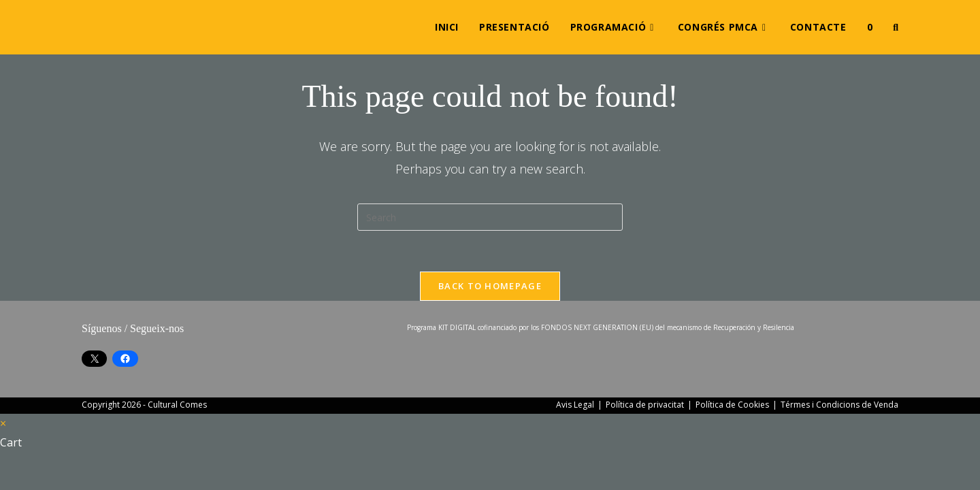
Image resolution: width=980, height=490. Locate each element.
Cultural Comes (177, 405)
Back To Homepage (490, 286)
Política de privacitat (645, 405)
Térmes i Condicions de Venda (839, 405)
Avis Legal (575, 405)
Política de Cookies (732, 405)
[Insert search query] (490, 217)
